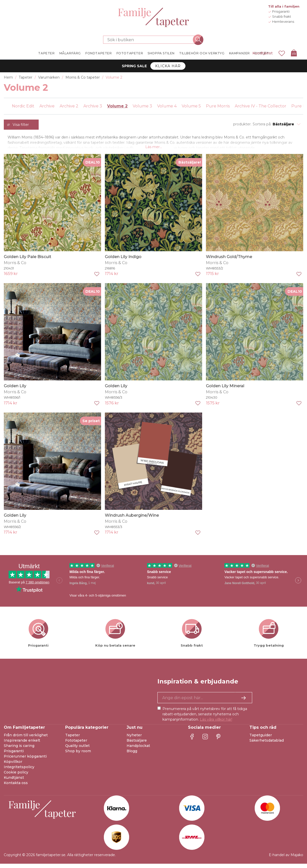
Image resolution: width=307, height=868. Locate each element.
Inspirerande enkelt (22, 745)
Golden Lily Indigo (123, 261)
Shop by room (78, 755)
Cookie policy (16, 776)
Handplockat (138, 750)
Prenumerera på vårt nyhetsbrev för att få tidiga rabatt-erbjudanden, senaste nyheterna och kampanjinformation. (205, 718)
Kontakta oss (16, 787)
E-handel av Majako (286, 859)
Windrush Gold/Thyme (229, 261)
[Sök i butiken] (151, 40)
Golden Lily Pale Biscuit (28, 261)
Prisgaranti (14, 755)
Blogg (132, 755)
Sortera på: (262, 124)
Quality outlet (77, 750)
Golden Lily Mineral (225, 390)
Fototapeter (76, 745)
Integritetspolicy (19, 771)
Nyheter (134, 739)
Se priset (91, 425)
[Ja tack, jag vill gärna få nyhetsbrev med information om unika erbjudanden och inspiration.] (205, 702)
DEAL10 (93, 166)
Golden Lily (15, 390)
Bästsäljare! (190, 166)
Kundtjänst (263, 53)
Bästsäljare (137, 745)
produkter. (242, 124)
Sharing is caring (19, 750)
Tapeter (73, 739)
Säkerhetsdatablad (267, 745)
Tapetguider (261, 739)
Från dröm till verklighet (26, 739)
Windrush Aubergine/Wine (132, 519)
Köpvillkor (13, 766)
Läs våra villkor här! (216, 724)
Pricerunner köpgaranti (25, 761)
